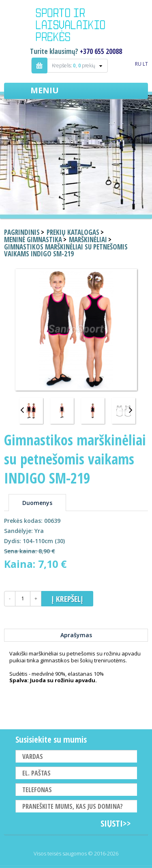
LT (145, 64)
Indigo (76, 26)
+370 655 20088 (101, 51)
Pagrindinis (22, 232)
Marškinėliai (88, 240)
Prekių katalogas (73, 232)
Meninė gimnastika (33, 240)
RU (138, 64)
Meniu (45, 90)
